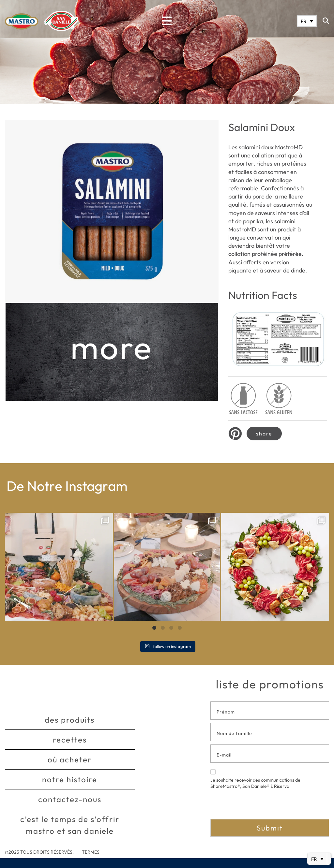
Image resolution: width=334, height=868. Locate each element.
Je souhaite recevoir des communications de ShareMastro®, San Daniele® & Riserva (255, 779)
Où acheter (70, 759)
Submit (270, 828)
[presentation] (260, 806)
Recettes (70, 740)
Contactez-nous (70, 799)
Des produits (70, 720)
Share (264, 434)
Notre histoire (70, 779)
